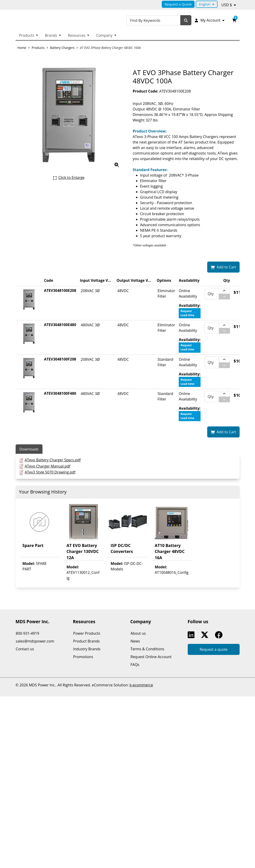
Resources (77, 35)
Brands (51, 35)
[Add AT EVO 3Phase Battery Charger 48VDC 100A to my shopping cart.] (223, 267)
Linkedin (192, 635)
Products (27, 35)
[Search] (187, 20)
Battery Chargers (62, 48)
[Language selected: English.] (207, 4)
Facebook (220, 635)
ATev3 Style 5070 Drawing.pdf (50, 472)
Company (104, 35)
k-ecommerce (141, 685)
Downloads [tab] (29, 449)
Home (22, 48)
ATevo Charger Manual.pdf (47, 466)
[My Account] (210, 20)
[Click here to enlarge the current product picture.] (69, 178)
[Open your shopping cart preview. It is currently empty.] (234, 20)
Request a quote (214, 649)
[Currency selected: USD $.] (229, 5)
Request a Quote (178, 4)
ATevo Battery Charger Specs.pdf (53, 460)
